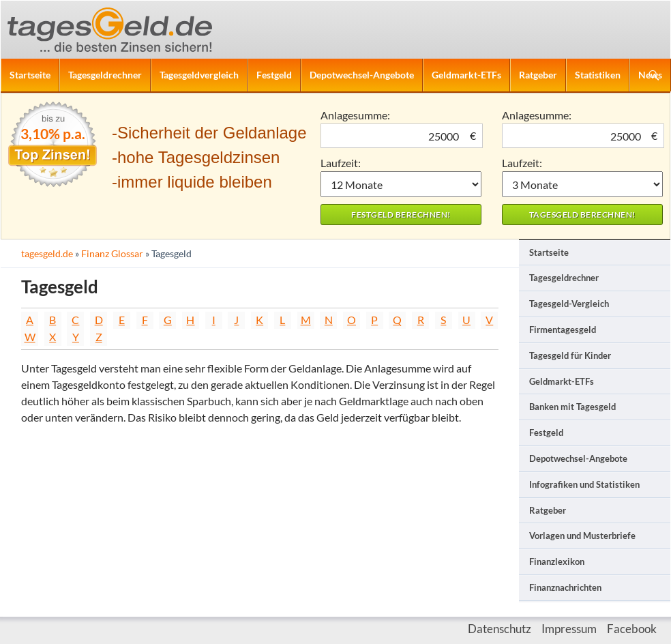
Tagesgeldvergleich (199, 75)
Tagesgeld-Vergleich (569, 304)
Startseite (30, 75)
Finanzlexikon (557, 561)
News (650, 75)
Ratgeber (538, 75)
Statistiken (598, 75)
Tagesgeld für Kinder (570, 355)
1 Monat (401, 184)
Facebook (632, 629)
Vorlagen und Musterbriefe (582, 536)
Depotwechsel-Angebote (362, 75)
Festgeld (274, 75)
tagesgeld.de (47, 253)
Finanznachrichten (565, 587)
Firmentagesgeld (563, 330)
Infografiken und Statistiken (584, 484)
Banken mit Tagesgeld (572, 407)
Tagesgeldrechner (105, 75)
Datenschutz (499, 629)
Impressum (569, 629)
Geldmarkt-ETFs (466, 75)
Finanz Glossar (112, 253)
